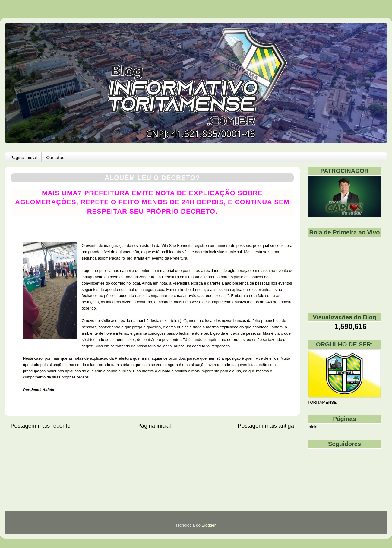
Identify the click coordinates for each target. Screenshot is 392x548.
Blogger (209, 525)
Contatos (55, 157)
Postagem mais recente (40, 426)
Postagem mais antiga (266, 426)
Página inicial (24, 157)
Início (312, 427)
